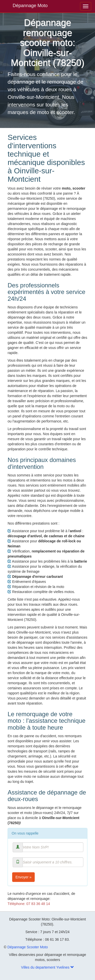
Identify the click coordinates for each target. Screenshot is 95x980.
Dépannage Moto (30, 6)
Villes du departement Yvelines (48, 967)
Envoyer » (23, 877)
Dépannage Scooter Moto (28, 947)
